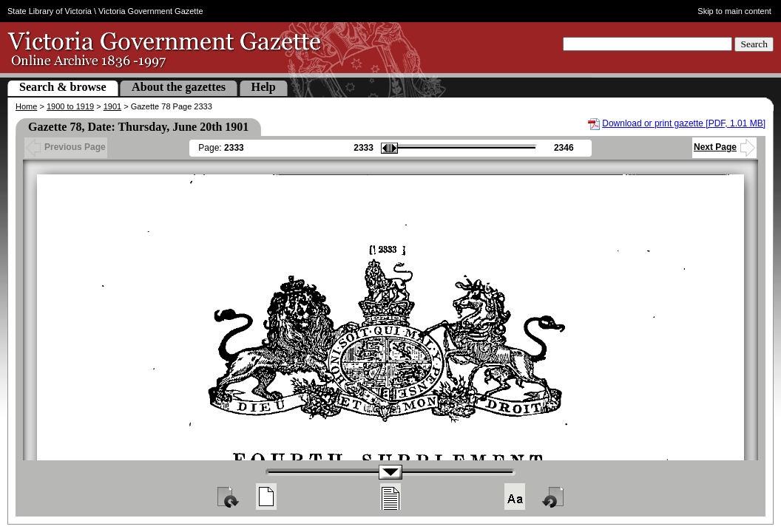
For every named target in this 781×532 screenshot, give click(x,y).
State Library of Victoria (50, 11)
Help (264, 87)
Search (754, 44)
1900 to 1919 (70, 106)
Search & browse (63, 87)
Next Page (724, 147)
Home (26, 106)
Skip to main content (734, 11)
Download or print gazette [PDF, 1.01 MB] (684, 123)
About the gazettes (179, 87)
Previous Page (66, 147)
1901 (112, 106)
